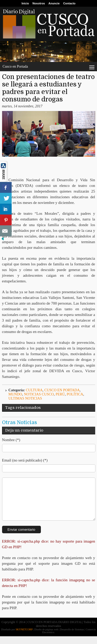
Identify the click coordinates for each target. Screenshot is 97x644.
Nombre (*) (11, 440)
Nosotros (39, 3)
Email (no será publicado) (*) (25, 460)
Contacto (69, 3)
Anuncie (54, 3)
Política (75, 394)
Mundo (15, 394)
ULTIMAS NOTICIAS (25, 398)
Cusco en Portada (62, 390)
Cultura (34, 390)
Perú (60, 394)
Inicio (25, 3)
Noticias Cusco (39, 394)
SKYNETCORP (24, 637)
